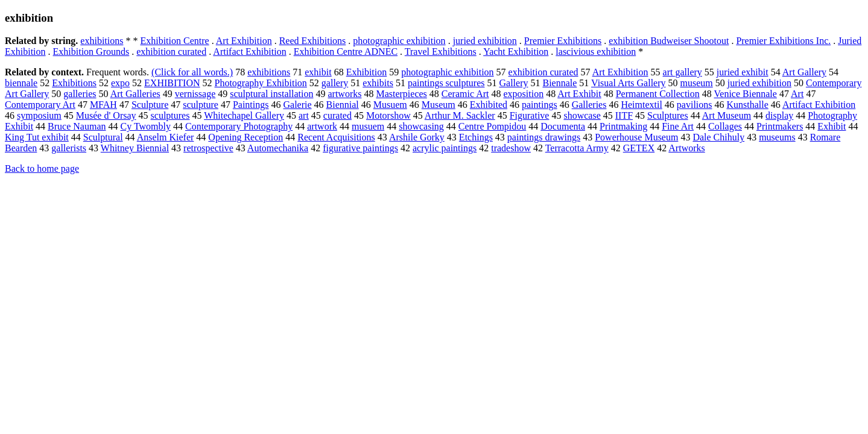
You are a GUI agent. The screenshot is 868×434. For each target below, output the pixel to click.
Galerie (297, 105)
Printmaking (623, 126)
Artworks (686, 148)
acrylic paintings (445, 148)
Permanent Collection (658, 94)
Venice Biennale (746, 94)
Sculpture (150, 105)
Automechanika (278, 148)
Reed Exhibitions (313, 41)
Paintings (251, 105)
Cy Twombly (146, 126)
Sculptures (668, 115)
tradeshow (511, 148)
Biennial (343, 105)
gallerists (69, 148)
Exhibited (489, 105)
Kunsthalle (748, 105)
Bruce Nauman (77, 126)
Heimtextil (641, 105)
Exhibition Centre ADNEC (346, 52)
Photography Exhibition (261, 83)
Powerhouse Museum (636, 137)
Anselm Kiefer (166, 137)
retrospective (208, 148)
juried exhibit (743, 72)
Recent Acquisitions (336, 137)
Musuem (390, 105)
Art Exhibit (579, 94)
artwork (322, 126)
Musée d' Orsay (106, 115)
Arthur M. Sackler (460, 115)
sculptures (170, 115)
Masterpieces (401, 94)
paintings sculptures (446, 83)
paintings (540, 105)
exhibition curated (171, 52)
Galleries (589, 105)
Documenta (563, 126)
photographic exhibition (399, 41)
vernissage (195, 94)
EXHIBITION (172, 83)
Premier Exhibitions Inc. (783, 41)
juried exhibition (485, 41)
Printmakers (780, 126)
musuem (368, 126)
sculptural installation (271, 94)
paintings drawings (544, 137)
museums (777, 137)
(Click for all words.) (192, 72)
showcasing (421, 126)
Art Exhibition (244, 41)
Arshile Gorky (417, 137)
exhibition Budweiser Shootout (669, 41)
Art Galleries (135, 94)
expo (120, 83)
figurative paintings (360, 148)
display (779, 115)
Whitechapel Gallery (244, 115)
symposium (39, 115)
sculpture (201, 105)
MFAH (103, 105)
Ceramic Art (465, 94)
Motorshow (388, 115)
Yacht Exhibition (516, 52)
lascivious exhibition (596, 52)
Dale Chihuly (718, 137)
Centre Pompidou (492, 126)
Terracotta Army (577, 148)
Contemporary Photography (239, 126)
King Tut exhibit (37, 137)
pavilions (695, 105)
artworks (344, 94)
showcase (582, 115)
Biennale (559, 83)
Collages (725, 126)
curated (337, 115)
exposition (523, 94)
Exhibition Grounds (91, 52)
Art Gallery (804, 72)
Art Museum (727, 115)
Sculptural (103, 137)
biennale (21, 83)
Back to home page (42, 168)
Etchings (476, 137)
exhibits (378, 83)
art (304, 115)
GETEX (639, 148)
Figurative (530, 115)
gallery (335, 83)
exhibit (318, 72)
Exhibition (367, 72)
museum (697, 83)
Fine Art (678, 126)
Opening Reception (246, 137)
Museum (439, 105)
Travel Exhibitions (441, 52)
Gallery (513, 83)
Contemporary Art (40, 105)
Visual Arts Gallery (628, 83)
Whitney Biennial (135, 148)
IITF (624, 115)
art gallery (683, 72)
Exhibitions (74, 83)
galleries (80, 94)
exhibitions (102, 41)
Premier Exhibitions (563, 41)
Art (797, 94)
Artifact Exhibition (249, 52)
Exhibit (832, 126)
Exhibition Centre (174, 41)
